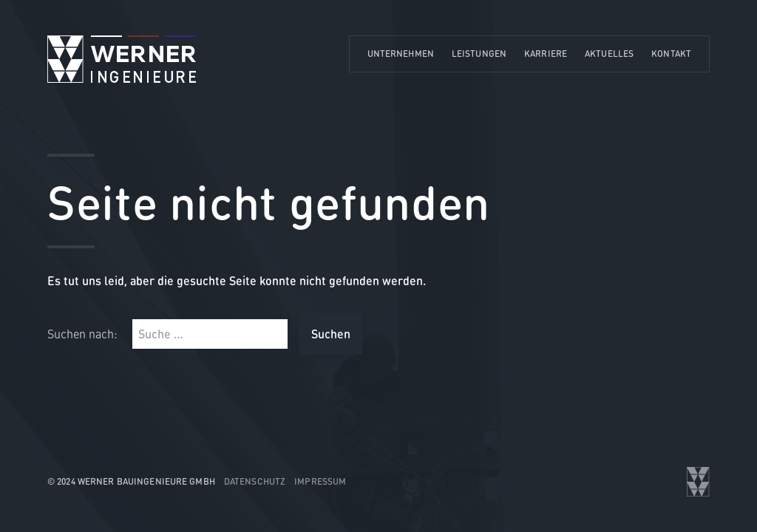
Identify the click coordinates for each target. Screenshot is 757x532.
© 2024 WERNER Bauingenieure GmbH (131, 481)
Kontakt (671, 54)
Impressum (320, 481)
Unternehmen (401, 54)
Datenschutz (255, 481)
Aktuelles (609, 54)
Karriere (546, 54)
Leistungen (479, 54)
